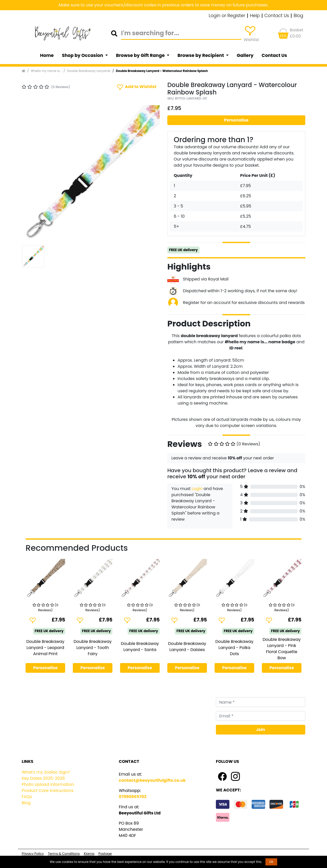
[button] (32, 174)
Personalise (236, 120)
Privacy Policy (33, 854)
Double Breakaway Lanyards (89, 71)
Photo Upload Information (48, 784)
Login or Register (227, 16)
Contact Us (277, 16)
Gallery (245, 55)
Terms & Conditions (64, 854)
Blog (298, 16)
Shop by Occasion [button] (83, 55)
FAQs (27, 797)
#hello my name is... (46, 71)
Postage (105, 854)
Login (197, 489)
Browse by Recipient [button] (201, 55)
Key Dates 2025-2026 (43, 778)
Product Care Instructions (48, 791)
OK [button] (271, 862)
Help (255, 16)
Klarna (89, 854)
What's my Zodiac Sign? (46, 772)
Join (261, 730)
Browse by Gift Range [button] (141, 55)
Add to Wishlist (136, 87)
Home (47, 55)
